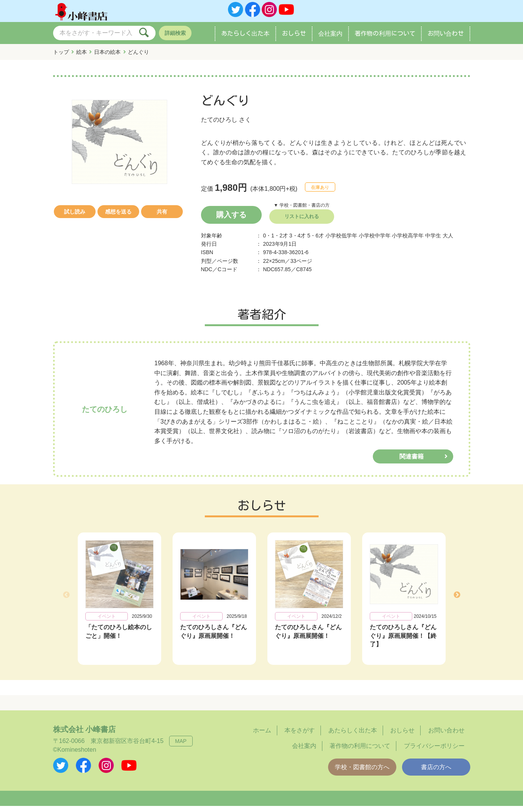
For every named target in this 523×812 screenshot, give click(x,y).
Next (457, 601)
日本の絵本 (107, 58)
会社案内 (330, 39)
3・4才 (298, 242)
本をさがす (300, 736)
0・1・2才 (276, 242)
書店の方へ (436, 773)
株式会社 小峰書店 (85, 735)
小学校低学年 (341, 242)
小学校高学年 (408, 242)
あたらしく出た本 (245, 39)
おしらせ (294, 39)
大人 (448, 242)
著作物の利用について (385, 39)
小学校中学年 (375, 242)
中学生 (433, 242)
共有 (162, 218)
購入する (231, 221)
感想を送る (118, 218)
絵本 (82, 58)
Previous (66, 601)
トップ (61, 58)
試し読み (75, 218)
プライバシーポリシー (434, 752)
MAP (181, 747)
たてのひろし (219, 126)
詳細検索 (175, 39)
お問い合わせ (446, 39)
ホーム (262, 736)
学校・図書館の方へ (362, 773)
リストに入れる (302, 222)
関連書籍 (411, 463)
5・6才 (316, 242)
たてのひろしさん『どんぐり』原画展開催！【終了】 (403, 642)
